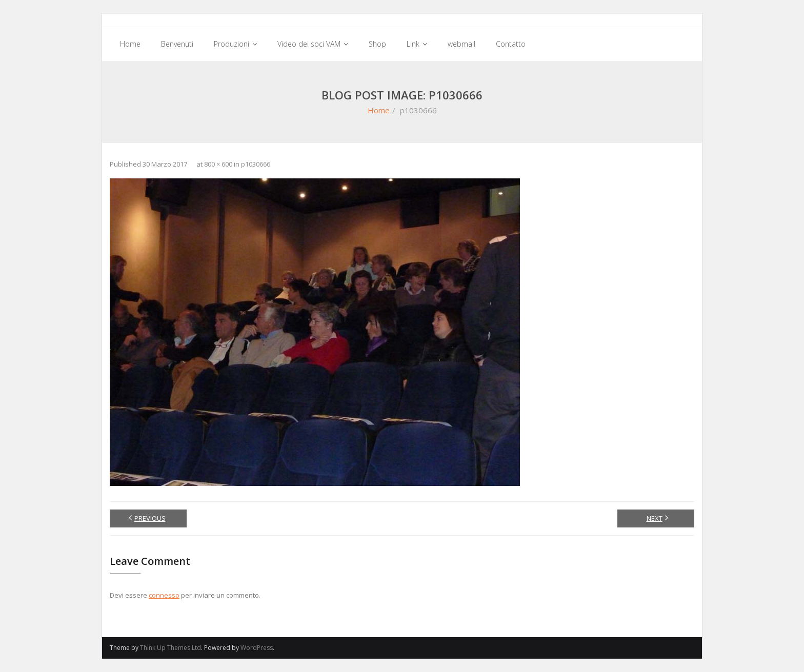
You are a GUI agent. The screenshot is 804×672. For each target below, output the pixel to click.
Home (379, 110)
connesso (164, 595)
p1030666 (256, 164)
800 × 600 (218, 164)
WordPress (257, 648)
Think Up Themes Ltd (170, 648)
